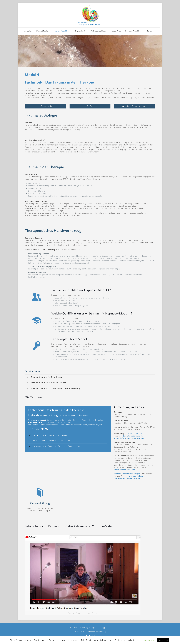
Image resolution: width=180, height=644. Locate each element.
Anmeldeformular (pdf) (125, 470)
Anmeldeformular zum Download (129, 438)
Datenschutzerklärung (96, 632)
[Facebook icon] (87, 636)
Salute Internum (135, 434)
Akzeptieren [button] (163, 640)
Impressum (79, 632)
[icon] (93, 636)
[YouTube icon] (90, 636)
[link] (90, 377)
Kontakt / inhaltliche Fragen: (127, 474)
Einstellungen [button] (148, 640)
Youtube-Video (103, 526)
